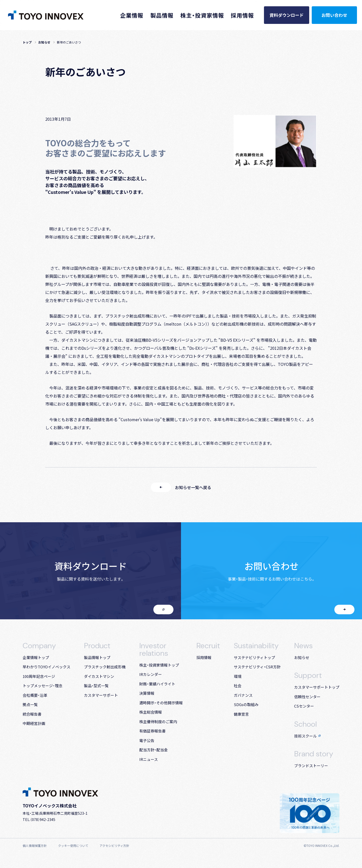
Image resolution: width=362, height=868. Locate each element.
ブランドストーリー (311, 766)
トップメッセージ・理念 (42, 686)
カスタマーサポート (101, 695)
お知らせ (44, 42)
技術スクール (307, 736)
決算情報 (147, 693)
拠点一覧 (30, 704)
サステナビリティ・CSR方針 (257, 667)
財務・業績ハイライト (157, 684)
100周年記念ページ (39, 676)
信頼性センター (307, 697)
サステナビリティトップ (254, 657)
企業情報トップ (36, 657)
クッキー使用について (73, 845)
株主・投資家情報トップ (159, 665)
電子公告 (147, 740)
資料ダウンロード (287, 15)
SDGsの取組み (246, 704)
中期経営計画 (34, 723)
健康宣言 (241, 714)
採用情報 (204, 657)
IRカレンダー (151, 674)
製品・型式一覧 (96, 686)
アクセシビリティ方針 (114, 845)
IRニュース (149, 759)
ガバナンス (243, 695)
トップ (27, 42)
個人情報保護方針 (35, 845)
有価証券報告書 (152, 731)
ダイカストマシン (99, 676)
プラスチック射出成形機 (105, 667)
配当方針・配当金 (153, 750)
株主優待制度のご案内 (158, 722)
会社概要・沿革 (35, 695)
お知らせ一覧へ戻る (181, 487)
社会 (238, 686)
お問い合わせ (334, 15)
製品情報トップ (97, 657)
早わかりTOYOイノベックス (47, 667)
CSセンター (304, 706)
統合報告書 (32, 714)
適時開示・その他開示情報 (161, 703)
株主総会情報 (151, 712)
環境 (238, 676)
